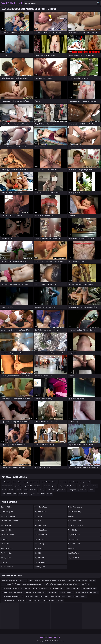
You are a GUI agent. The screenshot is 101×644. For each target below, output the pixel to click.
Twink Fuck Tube (41, 530)
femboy (41, 490)
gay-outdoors (12, 494)
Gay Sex (4, 562)
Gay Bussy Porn (74, 534)
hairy (82, 482)
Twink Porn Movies (75, 507)
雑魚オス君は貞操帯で (17, 592)
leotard (85, 580)
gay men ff (21, 600)
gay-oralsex (34, 482)
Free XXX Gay (73, 530)
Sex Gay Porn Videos (8, 516)
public (95, 486)
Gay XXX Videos (7, 507)
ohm (30, 580)
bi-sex (4, 490)
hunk (88, 482)
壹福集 (60, 600)
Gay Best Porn (40, 557)
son (36, 596)
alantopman (44, 596)
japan (54, 486)
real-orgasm (6, 482)
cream (29, 600)
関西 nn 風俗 (67, 596)
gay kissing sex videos (57, 588)
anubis (4, 592)
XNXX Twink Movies (8, 567)
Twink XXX (72, 548)
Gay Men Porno (74, 553)
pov (79, 486)
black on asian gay (73, 588)
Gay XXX (4, 539)
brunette (33, 490)
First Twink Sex (6, 553)
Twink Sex (38, 516)
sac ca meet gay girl (40, 588)
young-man (61, 490)
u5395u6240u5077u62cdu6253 (13, 596)
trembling (29, 596)
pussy (26, 490)
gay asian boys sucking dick (36, 592)
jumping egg (55, 596)
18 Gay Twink (6, 557)
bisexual (18, 490)
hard (48, 490)
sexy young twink (82, 592)
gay (53, 490)
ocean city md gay (8, 600)
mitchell (93, 580)
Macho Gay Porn (7, 548)
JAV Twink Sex (6, 525)
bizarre (55, 482)
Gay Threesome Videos (9, 521)
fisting (26, 482)
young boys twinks (73, 580)
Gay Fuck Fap (39, 544)
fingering (63, 482)
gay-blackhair (45, 482)
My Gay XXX (5, 544)
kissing (76, 482)
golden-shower (7, 486)
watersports (72, 490)
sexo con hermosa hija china (12, 580)
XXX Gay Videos (40, 562)
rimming (91, 490)
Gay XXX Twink (73, 557)
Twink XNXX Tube (7, 534)
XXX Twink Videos (75, 521)
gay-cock (18, 486)
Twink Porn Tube (41, 507)
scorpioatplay (26, 588)
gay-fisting (38, 486)
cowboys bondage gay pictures (45, 580)
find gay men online (49, 600)
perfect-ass (82, 490)
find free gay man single (10, 588)
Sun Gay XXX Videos (75, 525)
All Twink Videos (74, 544)
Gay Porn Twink (40, 525)
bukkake (47, 486)
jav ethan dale (53, 592)
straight (50, 494)
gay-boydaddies (70, 486)
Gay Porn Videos (41, 511)
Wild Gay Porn (40, 567)
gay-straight (28, 486)
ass (70, 482)
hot (25, 580)
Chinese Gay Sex (7, 511)
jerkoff (11, 490)
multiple (76, 596)
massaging (94, 592)
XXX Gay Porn (40, 539)
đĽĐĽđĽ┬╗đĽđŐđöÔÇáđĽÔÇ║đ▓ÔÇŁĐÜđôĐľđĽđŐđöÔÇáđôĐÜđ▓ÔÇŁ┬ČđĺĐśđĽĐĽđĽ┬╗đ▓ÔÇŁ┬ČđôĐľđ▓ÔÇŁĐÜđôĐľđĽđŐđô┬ (45, 584)
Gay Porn (38, 521)
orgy (60, 486)
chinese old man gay (89, 588)
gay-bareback (34, 494)
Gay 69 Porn (39, 548)
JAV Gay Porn (73, 539)
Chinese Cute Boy (75, 511)
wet (3, 494)
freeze (83, 596)
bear (43, 494)
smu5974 (61, 580)
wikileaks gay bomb (67, 592)
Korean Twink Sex (41, 534)
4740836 (37, 600)
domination (17, 482)
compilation (23, 494)
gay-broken (87, 486)
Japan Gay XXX (6, 530)
